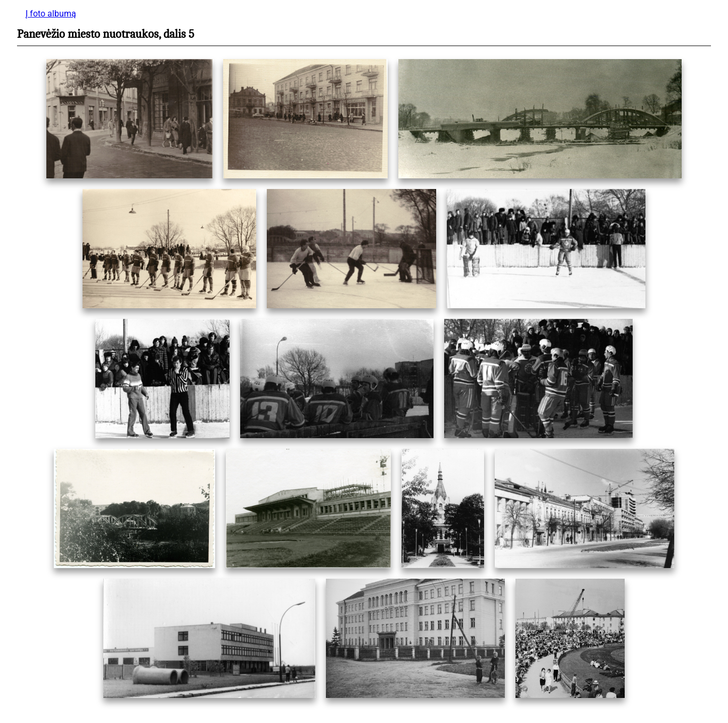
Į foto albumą (51, 14)
